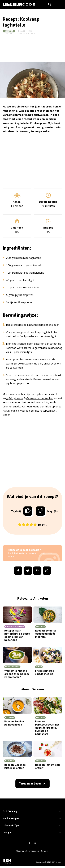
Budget (48, 228)
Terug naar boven (30, 784)
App (47, 571)
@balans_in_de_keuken (40, 398)
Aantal (17, 202)
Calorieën (17, 228)
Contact (45, 851)
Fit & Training (10, 811)
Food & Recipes (11, 818)
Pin (37, 571)
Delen (18, 571)
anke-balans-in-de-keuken (23, 34)
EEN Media (57, 862)
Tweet (28, 571)
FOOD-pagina (11, 411)
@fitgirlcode (16, 398)
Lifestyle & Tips (11, 825)
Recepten (9, 31)
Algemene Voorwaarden (27, 851)
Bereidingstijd (48, 202)
